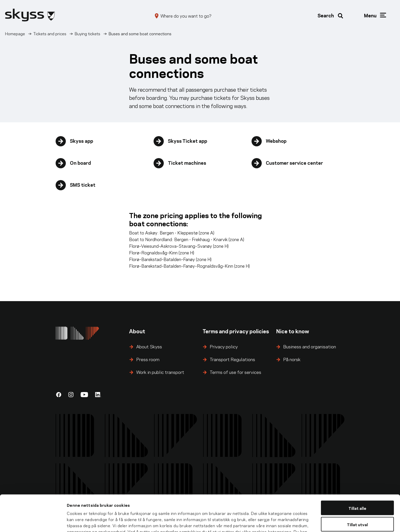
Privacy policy (224, 346)
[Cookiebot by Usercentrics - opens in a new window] (33, 522)
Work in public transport (160, 372)
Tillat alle (357, 476)
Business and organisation (310, 346)
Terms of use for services (235, 372)
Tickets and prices (50, 33)
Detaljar (284, 522)
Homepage (15, 33)
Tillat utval (357, 492)
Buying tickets (87, 33)
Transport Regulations (232, 359)
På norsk (292, 359)
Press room (148, 359)
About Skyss (149, 346)
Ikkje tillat (357, 509)
